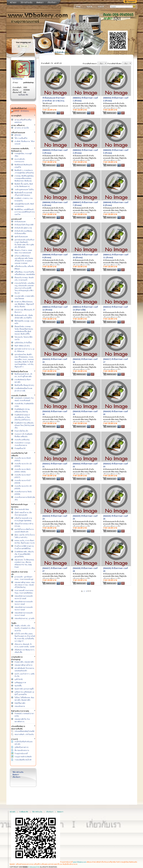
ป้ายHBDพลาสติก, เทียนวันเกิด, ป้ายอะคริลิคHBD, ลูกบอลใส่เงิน (24, 554)
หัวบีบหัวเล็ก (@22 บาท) (23, 228)
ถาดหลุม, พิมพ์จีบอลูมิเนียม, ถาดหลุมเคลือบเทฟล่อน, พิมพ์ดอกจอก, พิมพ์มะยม (24, 178)
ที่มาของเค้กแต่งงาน (22, 750)
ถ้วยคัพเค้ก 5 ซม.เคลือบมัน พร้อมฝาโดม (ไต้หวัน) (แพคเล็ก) (24, 425)
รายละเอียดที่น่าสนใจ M (23, 760)
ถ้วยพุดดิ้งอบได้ (20, 448)
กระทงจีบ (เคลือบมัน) (22, 440)
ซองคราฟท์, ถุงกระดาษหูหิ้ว (24, 689)
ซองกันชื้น (18, 686)
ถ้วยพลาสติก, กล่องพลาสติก (24, 662)
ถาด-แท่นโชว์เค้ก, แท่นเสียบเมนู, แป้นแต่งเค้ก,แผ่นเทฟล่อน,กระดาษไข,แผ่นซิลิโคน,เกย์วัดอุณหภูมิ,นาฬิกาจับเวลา (25, 288)
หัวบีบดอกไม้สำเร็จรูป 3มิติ (24, 225)
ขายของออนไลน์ (34, 867)
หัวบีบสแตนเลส (20, 222)
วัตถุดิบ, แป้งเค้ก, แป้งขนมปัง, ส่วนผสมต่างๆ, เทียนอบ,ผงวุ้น (25, 628)
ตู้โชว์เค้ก (18, 135)
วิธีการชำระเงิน (18, 772)
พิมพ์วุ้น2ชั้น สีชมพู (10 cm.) (24, 385)
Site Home (48, 52)
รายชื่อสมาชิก (24, 812)
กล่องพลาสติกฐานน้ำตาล (23, 665)
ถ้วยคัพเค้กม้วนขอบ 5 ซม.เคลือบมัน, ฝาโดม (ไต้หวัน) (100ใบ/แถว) (22, 417)
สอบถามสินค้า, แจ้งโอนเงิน (24, 734)
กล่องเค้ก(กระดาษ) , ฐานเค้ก (25, 618)
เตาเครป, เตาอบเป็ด (22, 128)
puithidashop (29, 83)
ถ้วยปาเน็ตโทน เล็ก (21, 431)
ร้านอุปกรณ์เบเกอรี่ (21, 754)
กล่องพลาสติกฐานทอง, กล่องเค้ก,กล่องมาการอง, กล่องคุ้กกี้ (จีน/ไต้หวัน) (25, 585)
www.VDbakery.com (80, 862)
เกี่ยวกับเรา (16, 777)
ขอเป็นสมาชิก (23, 95)
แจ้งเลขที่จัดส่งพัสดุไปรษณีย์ (24, 731)
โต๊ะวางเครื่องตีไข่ (21, 138)
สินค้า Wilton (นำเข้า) (22, 346)
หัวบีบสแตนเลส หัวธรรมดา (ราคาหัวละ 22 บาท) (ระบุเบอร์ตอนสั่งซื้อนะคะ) (54, 101)
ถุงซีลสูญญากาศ (20, 683)
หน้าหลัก (13, 812)
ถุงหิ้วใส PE (19, 679)
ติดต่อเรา (16, 775)
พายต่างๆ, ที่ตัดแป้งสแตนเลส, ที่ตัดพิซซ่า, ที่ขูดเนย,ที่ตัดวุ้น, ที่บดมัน (24, 304)
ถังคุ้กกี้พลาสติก (20, 703)
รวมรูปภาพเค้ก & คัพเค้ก (23, 757)
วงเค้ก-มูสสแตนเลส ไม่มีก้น (24, 190)
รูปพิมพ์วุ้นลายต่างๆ (21, 747)
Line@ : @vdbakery (22, 111)
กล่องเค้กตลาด (20, 706)
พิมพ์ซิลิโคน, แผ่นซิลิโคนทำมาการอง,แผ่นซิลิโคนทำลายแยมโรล (25, 212)
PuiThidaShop (18, 79)
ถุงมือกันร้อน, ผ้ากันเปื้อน (23, 343)
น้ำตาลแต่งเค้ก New (22, 509)
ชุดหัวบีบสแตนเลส (21, 237)
